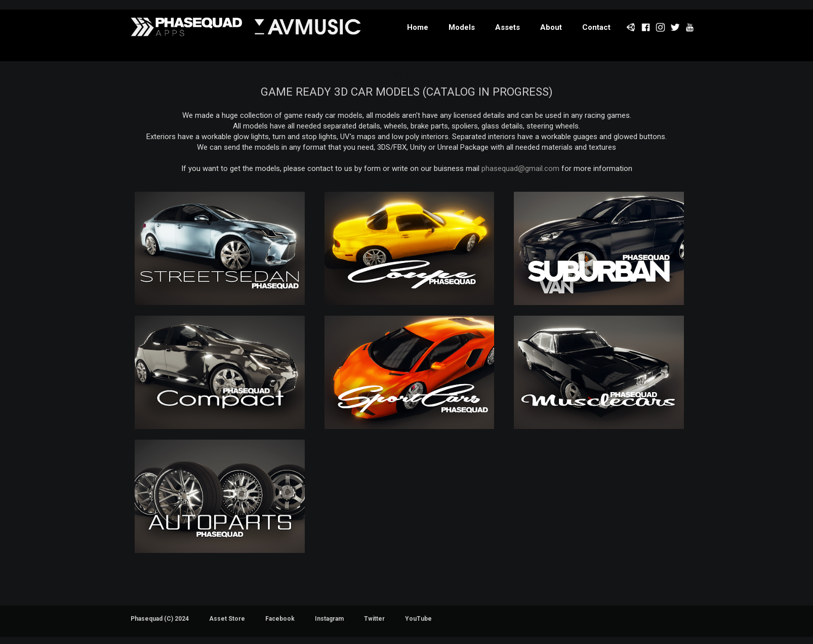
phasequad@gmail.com (520, 168)
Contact (596, 27)
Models (462, 27)
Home (418, 27)
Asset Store (227, 619)
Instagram (329, 619)
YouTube (418, 619)
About (551, 27)
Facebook (280, 619)
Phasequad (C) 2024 (160, 619)
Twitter (374, 619)
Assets (507, 27)
